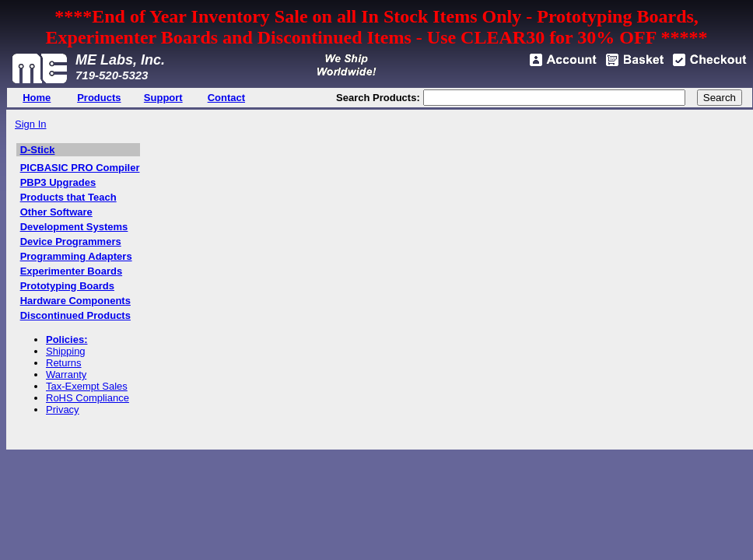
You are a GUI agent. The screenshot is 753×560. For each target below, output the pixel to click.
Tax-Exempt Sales (87, 386)
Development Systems (74, 227)
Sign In (30, 124)
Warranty (66, 374)
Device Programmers (71, 241)
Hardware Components (75, 301)
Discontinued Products (75, 315)
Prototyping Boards (67, 286)
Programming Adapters (76, 256)
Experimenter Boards (72, 271)
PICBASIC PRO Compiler (80, 168)
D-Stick (38, 150)
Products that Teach (68, 197)
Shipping (66, 351)
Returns (64, 363)
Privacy (63, 409)
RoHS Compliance (88, 398)
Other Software (56, 212)
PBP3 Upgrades (58, 182)
